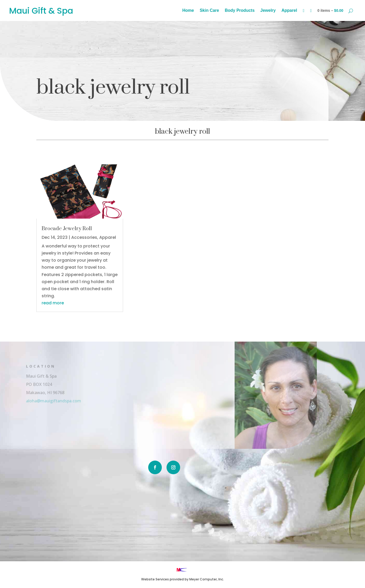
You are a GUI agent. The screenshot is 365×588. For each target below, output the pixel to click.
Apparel (289, 11)
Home (188, 11)
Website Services (155, 579)
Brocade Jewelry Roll (67, 229)
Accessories (84, 237)
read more (53, 303)
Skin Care (209, 11)
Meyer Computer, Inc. (207, 579)
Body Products (240, 11)
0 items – (330, 10)
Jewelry (268, 11)
